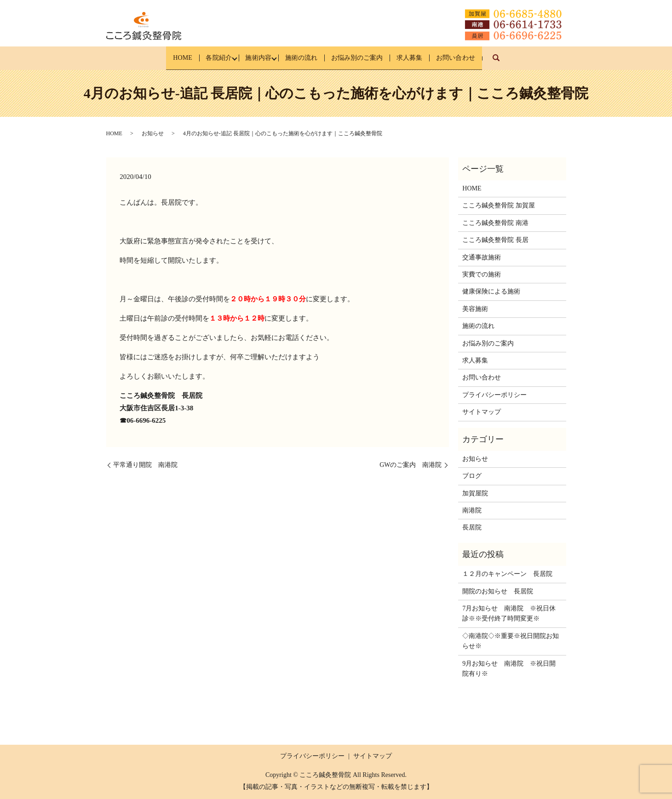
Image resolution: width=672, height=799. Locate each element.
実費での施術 (482, 274)
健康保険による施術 (491, 291)
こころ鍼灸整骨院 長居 (495, 240)
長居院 (472, 527)
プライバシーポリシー (494, 394)
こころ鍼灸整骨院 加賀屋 (499, 205)
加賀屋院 (475, 493)
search (528, 62)
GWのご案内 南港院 (411, 465)
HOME (159, 58)
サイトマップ (482, 412)
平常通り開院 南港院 (145, 465)
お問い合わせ (478, 58)
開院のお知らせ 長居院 (498, 591)
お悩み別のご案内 (364, 58)
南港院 (472, 510)
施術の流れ (300, 58)
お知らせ (153, 133)
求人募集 (425, 58)
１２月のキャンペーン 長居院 (507, 574)
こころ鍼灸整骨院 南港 (495, 223)
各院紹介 (203, 58)
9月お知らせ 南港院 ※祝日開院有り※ (509, 668)
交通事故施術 (482, 257)
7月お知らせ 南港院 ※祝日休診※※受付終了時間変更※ (509, 613)
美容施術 (475, 309)
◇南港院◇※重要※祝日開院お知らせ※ (511, 641)
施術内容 (250, 58)
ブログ (472, 476)
